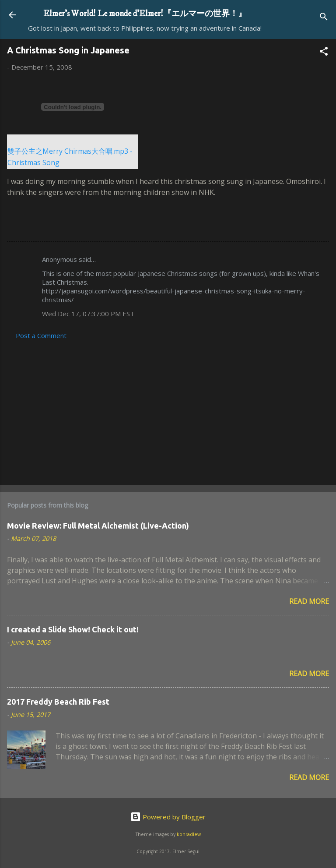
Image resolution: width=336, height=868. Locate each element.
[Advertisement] (168, 410)
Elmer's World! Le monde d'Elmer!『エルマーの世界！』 (145, 14)
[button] (324, 53)
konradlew (189, 834)
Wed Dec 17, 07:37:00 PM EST (88, 314)
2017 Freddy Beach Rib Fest (58, 702)
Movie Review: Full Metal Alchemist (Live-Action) (98, 526)
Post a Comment (41, 335)
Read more (309, 601)
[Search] (324, 18)
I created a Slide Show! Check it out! (73, 629)
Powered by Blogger (168, 817)
